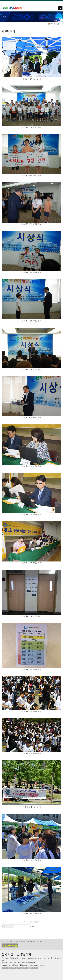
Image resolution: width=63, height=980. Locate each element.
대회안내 (10, 942)
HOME (3, 942)
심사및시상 (23, 942)
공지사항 (40, 942)
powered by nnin (41, 965)
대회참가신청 (32, 942)
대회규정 (16, 942)
